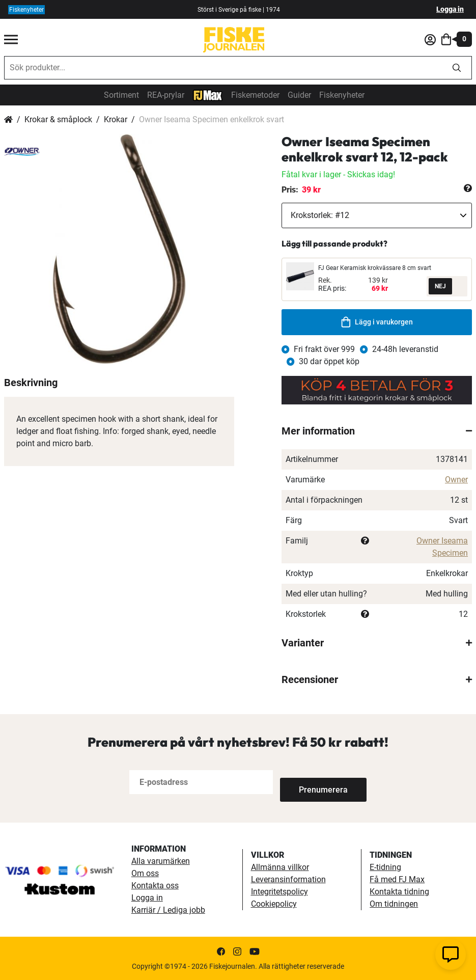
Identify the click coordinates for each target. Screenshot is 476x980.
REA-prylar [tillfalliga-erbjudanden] (166, 95)
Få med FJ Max (397, 879)
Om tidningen (394, 904)
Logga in (450, 9)
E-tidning (385, 867)
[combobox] (223, 68)
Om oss (145, 873)
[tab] (377, 431)
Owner (456, 480)
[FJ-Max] (208, 94)
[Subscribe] (314, 782)
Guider (299, 95)
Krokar (116, 119)
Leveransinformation (288, 879)
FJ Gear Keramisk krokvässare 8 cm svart (375, 268)
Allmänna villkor (280, 867)
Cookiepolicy (274, 904)
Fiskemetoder (255, 95)
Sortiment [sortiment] (121, 95)
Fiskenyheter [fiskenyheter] (26, 10)
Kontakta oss (155, 886)
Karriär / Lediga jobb (168, 910)
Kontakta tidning (399, 892)
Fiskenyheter (342, 95)
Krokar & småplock (58, 119)
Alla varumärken (161, 861)
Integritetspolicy (279, 892)
